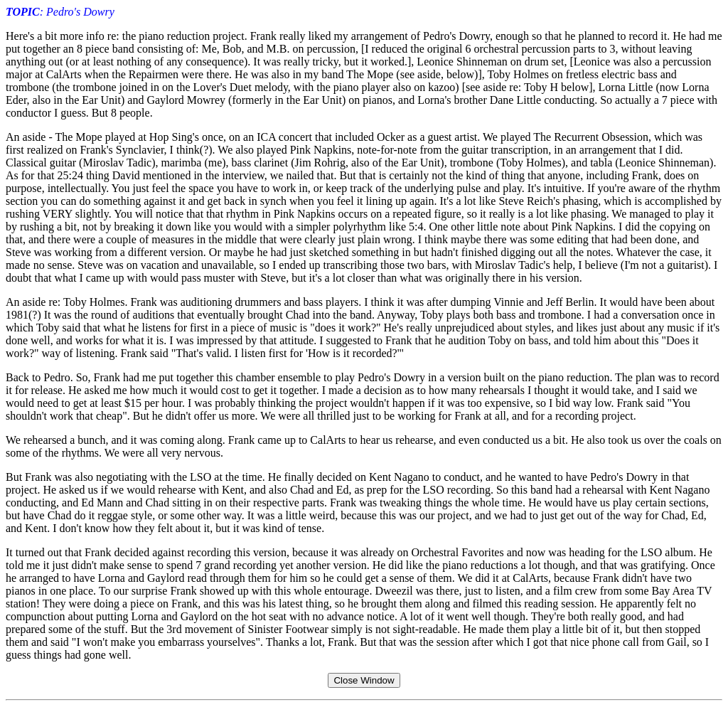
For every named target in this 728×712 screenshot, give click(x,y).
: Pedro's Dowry (60, 12)
